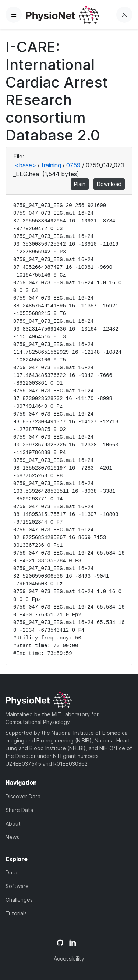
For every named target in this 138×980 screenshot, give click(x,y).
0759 (73, 165)
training (51, 165)
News (12, 837)
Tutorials (16, 913)
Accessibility (69, 958)
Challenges (19, 900)
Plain (80, 184)
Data (11, 872)
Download (109, 184)
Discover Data (23, 796)
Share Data (19, 810)
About (13, 824)
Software (17, 886)
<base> (25, 165)
